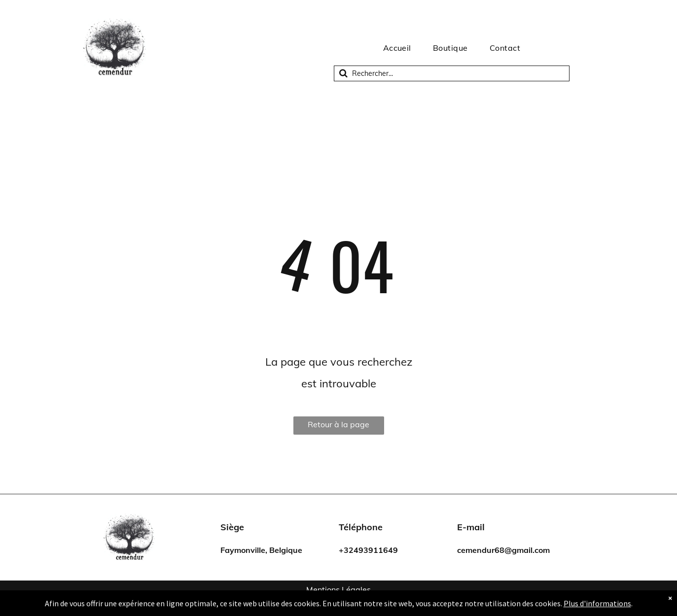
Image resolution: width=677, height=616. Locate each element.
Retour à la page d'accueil (338, 427)
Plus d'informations (597, 607)
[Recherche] (452, 73)
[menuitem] (397, 48)
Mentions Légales (338, 589)
